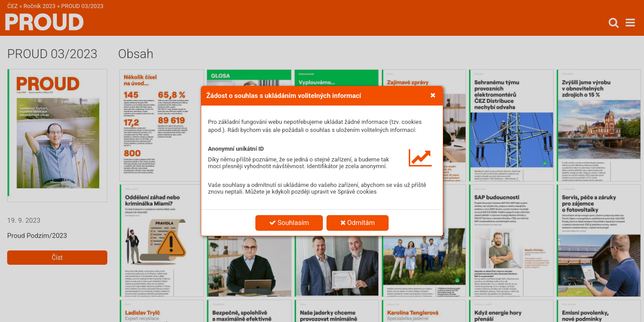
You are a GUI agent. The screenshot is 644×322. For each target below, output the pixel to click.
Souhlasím (289, 223)
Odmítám (358, 223)
